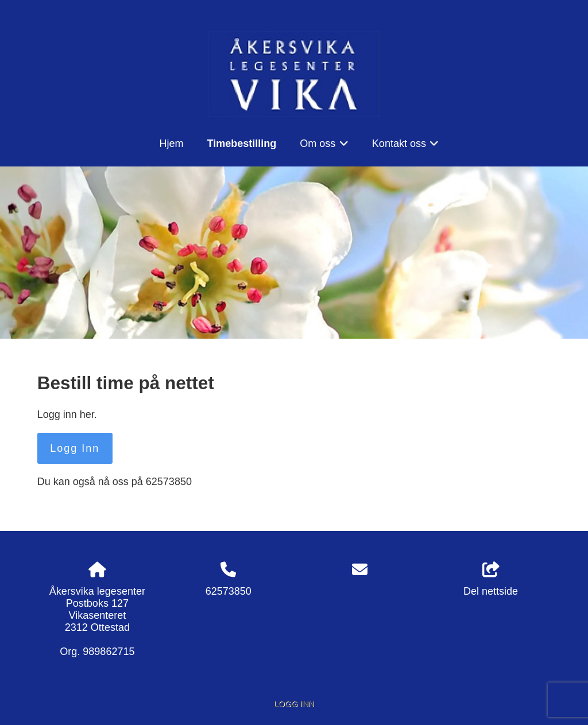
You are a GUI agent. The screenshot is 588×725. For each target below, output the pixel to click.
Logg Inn (75, 448)
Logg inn (294, 704)
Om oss (324, 147)
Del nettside (491, 579)
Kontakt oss (406, 147)
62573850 (229, 591)
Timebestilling (242, 144)
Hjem (172, 144)
